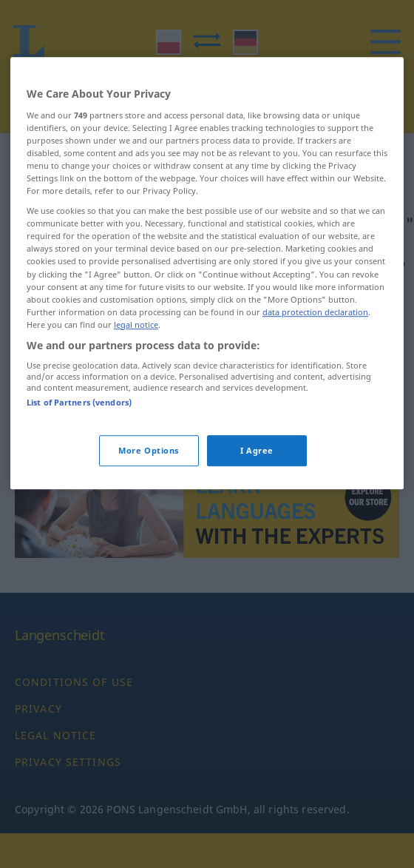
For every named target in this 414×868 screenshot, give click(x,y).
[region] (207, 300)
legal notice (136, 352)
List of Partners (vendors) (79, 430)
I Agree (257, 478)
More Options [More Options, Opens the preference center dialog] (149, 478)
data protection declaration (315, 339)
